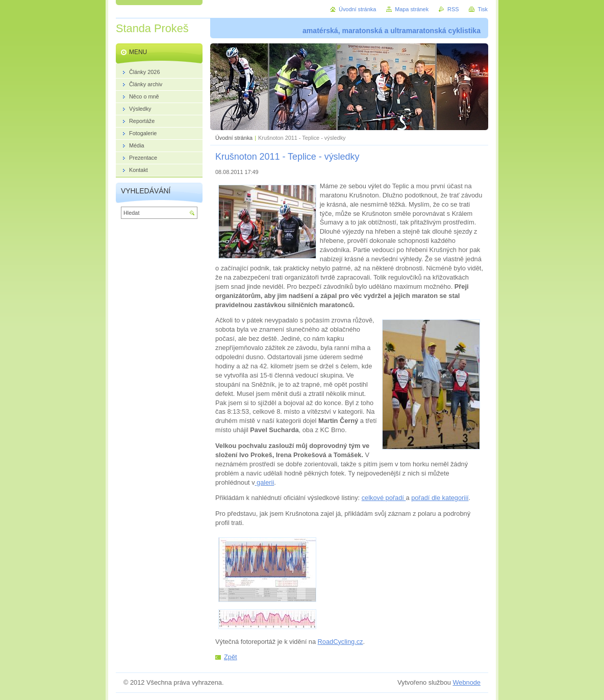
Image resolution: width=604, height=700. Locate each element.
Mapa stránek (412, 9)
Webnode (467, 682)
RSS (453, 9)
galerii (265, 482)
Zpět (231, 657)
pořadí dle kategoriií (440, 498)
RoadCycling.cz (341, 642)
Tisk (483, 9)
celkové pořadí (384, 498)
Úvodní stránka (234, 138)
